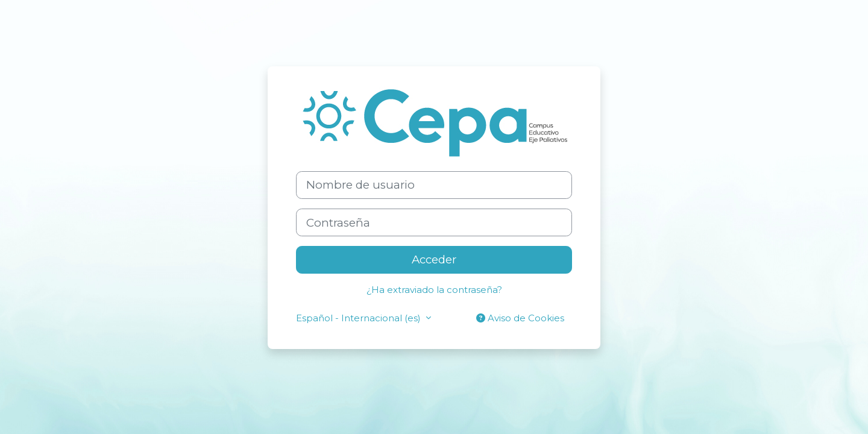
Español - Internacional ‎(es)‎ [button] (360, 318)
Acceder (434, 259)
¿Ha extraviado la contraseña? (434, 290)
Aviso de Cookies (520, 318)
